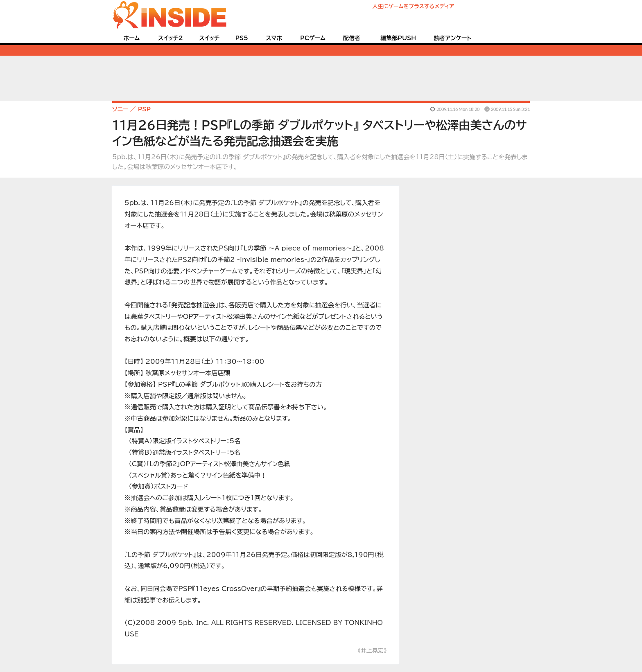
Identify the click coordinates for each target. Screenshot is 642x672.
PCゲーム (313, 38)
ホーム (131, 38)
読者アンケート (453, 38)
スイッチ (209, 38)
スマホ (274, 38)
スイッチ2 (171, 38)
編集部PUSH (398, 38)
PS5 (242, 38)
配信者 (352, 38)
